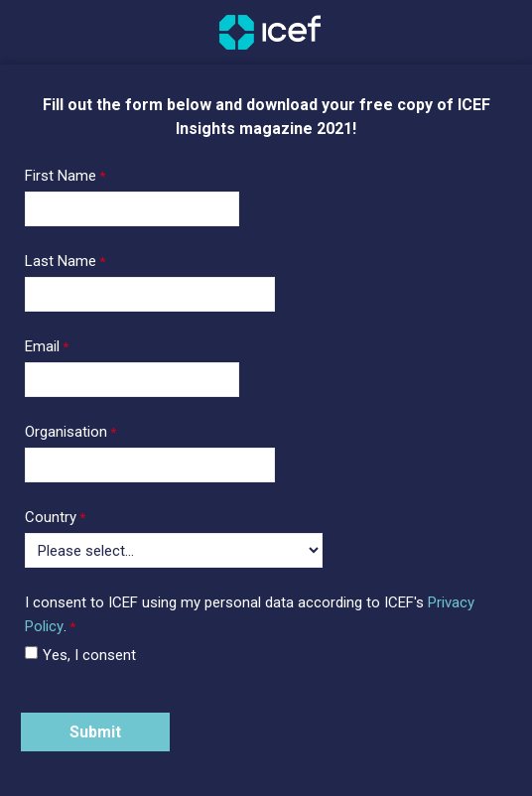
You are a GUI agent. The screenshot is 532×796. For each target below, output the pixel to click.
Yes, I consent (89, 655)
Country (51, 517)
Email (42, 346)
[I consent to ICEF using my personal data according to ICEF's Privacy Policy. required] (266, 616)
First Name (61, 176)
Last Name (61, 261)
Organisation (66, 432)
